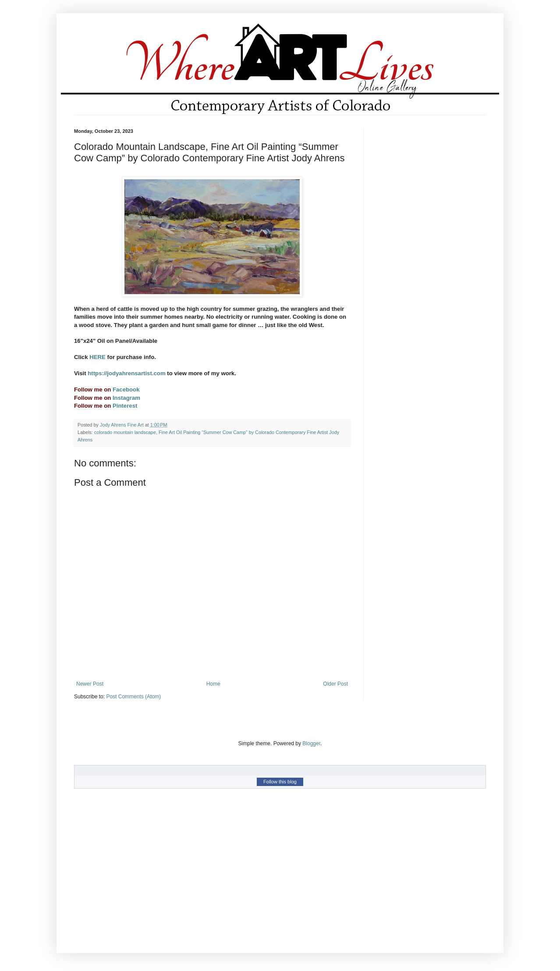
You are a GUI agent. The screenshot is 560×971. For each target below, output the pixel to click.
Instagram (126, 398)
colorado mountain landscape (125, 432)
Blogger (311, 743)
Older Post (335, 684)
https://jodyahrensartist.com (126, 373)
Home (213, 684)
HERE (98, 357)
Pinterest (124, 406)
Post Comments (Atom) (133, 697)
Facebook (126, 389)
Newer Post (90, 684)
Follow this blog (280, 782)
